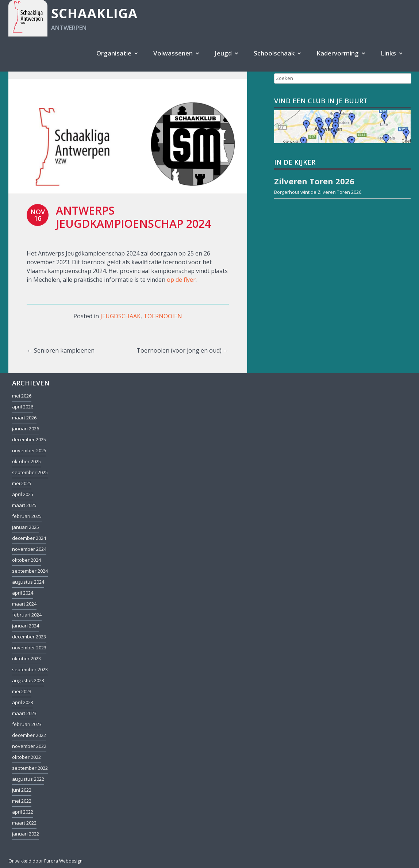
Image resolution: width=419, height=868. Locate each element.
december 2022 (29, 735)
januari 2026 (26, 429)
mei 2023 (22, 691)
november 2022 (29, 746)
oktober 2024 (26, 560)
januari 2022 (26, 834)
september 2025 (30, 472)
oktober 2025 (26, 461)
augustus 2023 (28, 680)
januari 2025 (26, 527)
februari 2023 (27, 724)
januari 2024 (26, 626)
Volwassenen (173, 53)
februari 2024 (27, 615)
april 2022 (23, 812)
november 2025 (29, 450)
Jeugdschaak (120, 316)
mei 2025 (22, 483)
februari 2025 (27, 516)
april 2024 (23, 593)
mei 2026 (22, 396)
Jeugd (223, 53)
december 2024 (29, 538)
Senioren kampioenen (61, 350)
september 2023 (30, 669)
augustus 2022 (28, 779)
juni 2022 (22, 790)
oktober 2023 (26, 658)
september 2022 (30, 768)
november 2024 (29, 549)
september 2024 (30, 571)
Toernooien (163, 316)
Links (388, 53)
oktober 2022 (26, 757)
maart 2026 (24, 418)
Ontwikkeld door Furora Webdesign (45, 861)
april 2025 (23, 494)
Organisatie (114, 53)
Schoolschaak (274, 53)
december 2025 (29, 439)
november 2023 (29, 648)
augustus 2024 (28, 582)
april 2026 (23, 407)
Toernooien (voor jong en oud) (183, 350)
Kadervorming (338, 53)
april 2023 (23, 702)
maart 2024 (24, 604)
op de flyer (181, 280)
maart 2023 (24, 713)
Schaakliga (94, 13)
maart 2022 (24, 823)
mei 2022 (22, 801)
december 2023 (29, 637)
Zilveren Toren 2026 (339, 192)
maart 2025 (24, 505)
